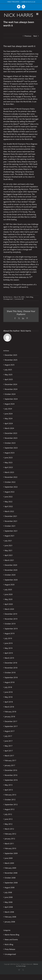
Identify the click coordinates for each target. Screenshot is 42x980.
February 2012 (10, 834)
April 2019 (9, 653)
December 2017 (11, 721)
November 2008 (11, 873)
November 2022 (11, 477)
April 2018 (9, 702)
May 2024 (9, 418)
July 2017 (8, 736)
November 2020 (11, 570)
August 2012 (10, 809)
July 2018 (8, 687)
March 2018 (9, 707)
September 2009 (11, 853)
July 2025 (8, 370)
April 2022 (9, 506)
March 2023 (9, 472)
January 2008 (10, 922)
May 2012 (9, 824)
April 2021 (9, 555)
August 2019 (10, 633)
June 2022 (9, 497)
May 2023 (9, 462)
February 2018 (10, 712)
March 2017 (9, 756)
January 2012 (10, 839)
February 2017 (10, 760)
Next (35, 36)
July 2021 (8, 541)
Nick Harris (9, 297)
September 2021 (11, 531)
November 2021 (11, 521)
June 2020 (9, 594)
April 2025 (9, 379)
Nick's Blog (30, 297)
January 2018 (10, 717)
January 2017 (10, 765)
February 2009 (10, 868)
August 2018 (10, 682)
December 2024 (11, 384)
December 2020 (11, 565)
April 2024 (9, 423)
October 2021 (10, 526)
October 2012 (10, 800)
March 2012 (9, 829)
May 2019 (9, 648)
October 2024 (10, 394)
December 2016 (11, 770)
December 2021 (11, 516)
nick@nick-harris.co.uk (28, 2)
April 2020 (9, 604)
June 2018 (9, 692)
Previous (28, 36)
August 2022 (10, 492)
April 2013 (9, 790)
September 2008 (11, 883)
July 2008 (8, 892)
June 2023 (9, 458)
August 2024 (10, 404)
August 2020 (10, 585)
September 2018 (11, 677)
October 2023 (10, 443)
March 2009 (9, 863)
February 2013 (10, 795)
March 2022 (9, 511)
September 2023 (11, 448)
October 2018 (10, 673)
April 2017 (9, 751)
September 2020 (11, 580)
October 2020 (10, 575)
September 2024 (11, 399)
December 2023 (11, 433)
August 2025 (10, 365)
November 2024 (11, 389)
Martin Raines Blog (12, 935)
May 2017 (9, 746)
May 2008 (9, 902)
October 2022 (10, 482)
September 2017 (11, 726)
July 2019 (8, 638)
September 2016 (11, 780)
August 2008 (10, 887)
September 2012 (11, 804)
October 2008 (10, 878)
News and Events (11, 939)
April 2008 (9, 907)
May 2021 (9, 550)
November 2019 (11, 619)
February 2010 (10, 848)
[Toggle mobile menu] (37, 14)
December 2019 (11, 614)
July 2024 (8, 409)
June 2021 (9, 545)
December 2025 (11, 355)
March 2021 (9, 560)
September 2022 (11, 487)
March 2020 (9, 609)
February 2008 (10, 917)
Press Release (10, 949)
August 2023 (10, 453)
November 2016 (11, 775)
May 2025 (9, 375)
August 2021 (10, 536)
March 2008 (9, 912)
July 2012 (8, 814)
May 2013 (9, 785)
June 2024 (9, 414)
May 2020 (9, 599)
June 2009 (9, 858)
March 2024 (9, 428)
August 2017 (10, 731)
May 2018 (9, 697)
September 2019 (11, 629)
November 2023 (11, 438)
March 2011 (9, 844)
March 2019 (9, 658)
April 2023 (9, 467)
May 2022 (9, 502)
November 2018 (11, 668)
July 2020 (8, 590)
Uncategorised (8, 299)
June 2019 (9, 643)
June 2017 (9, 741)
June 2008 (9, 897)
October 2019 (10, 624)
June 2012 (9, 819)
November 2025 (11, 360)
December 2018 (11, 663)
